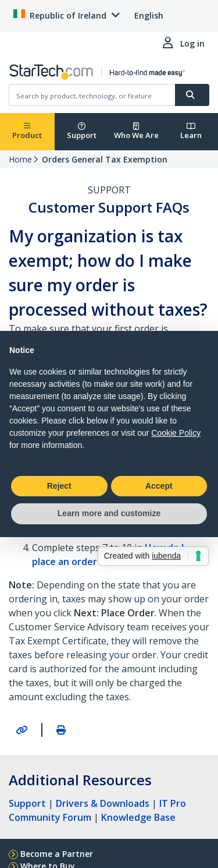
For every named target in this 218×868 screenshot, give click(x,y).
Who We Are (136, 131)
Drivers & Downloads (103, 803)
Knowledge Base (138, 817)
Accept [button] (159, 486)
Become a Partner (57, 854)
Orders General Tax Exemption (105, 159)
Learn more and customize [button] (109, 513)
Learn (191, 131)
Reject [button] (59, 486)
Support (82, 131)
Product (27, 131)
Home (20, 159)
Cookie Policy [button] (176, 433)
